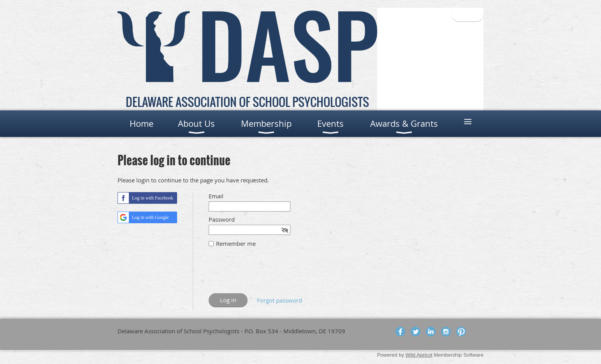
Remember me (236, 243)
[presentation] (268, 274)
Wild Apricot (419, 355)
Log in (467, 14)
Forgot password (279, 300)
